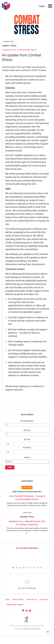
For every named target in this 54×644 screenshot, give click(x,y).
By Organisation (27, 421)
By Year (27, 440)
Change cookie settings (32, 629)
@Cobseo (23, 588)
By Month (27, 448)
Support (34, 50)
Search (27, 457)
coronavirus (6, 50)
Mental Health (25, 50)
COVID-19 (15, 50)
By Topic (27, 430)
